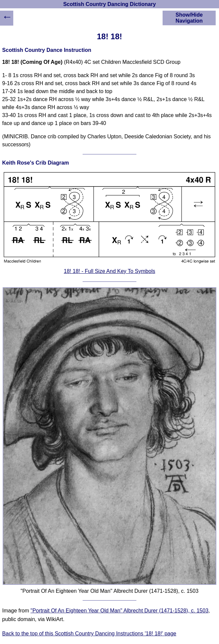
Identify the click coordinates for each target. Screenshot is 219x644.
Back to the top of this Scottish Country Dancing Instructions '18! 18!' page (89, 634)
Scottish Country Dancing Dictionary (109, 4)
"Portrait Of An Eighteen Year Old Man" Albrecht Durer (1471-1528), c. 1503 (119, 611)
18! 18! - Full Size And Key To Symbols (109, 271)
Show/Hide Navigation (189, 18)
